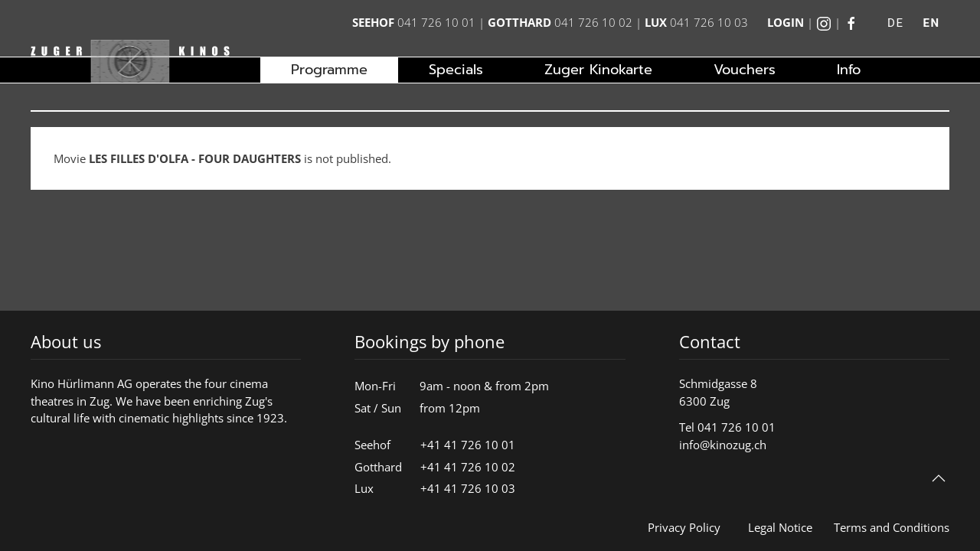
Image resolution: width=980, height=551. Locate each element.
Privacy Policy (684, 527)
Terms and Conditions (892, 527)
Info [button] (849, 70)
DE (895, 23)
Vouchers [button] (745, 70)
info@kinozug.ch (723, 445)
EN (931, 23)
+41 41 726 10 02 (468, 467)
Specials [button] (456, 70)
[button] (939, 478)
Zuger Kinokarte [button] (598, 70)
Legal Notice (780, 527)
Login (786, 22)
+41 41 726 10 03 (468, 488)
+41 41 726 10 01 (468, 445)
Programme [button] (329, 70)
